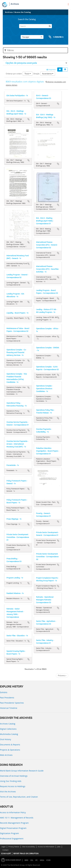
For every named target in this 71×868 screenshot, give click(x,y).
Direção (36, 74)
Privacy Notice (14, 847)
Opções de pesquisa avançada (21, 63)
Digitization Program (9, 833)
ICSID (48, 860)
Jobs (59, 847)
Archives (15, 4)
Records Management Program (14, 823)
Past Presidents (7, 698)
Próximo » (62, 676)
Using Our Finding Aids (11, 781)
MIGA (42, 860)
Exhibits (4, 692)
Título (28, 74)
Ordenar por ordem (14, 74)
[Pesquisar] (50, 26)
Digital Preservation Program (13, 828)
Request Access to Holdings (13, 786)
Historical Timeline (9, 708)
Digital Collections (8, 729)
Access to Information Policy (13, 812)
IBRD (26, 860)
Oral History (6, 739)
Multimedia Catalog (9, 734)
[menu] (68, 4)
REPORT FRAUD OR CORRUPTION (26, 854)
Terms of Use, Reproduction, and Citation (19, 797)
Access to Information (46, 847)
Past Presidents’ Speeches (12, 703)
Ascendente (48, 74)
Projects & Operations (10, 750)
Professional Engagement (12, 839)
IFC (37, 860)
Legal (3, 847)
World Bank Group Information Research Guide (22, 771)
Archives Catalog (8, 724)
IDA (32, 860)
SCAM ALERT (6, 854)
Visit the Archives (8, 792)
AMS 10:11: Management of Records (17, 818)
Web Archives (6, 755)
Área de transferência (53, 37)
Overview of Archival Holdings (14, 776)
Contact (5, 850)
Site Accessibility (28, 847)
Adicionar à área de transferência (28, 101)
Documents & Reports (10, 745)
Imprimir (51, 70)
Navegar (32, 37)
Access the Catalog (23, 12)
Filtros (9, 50)
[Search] (35, 26)
